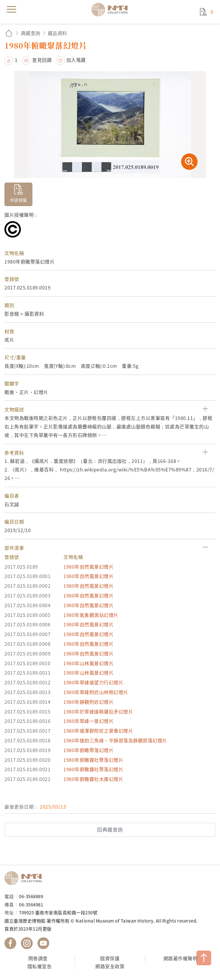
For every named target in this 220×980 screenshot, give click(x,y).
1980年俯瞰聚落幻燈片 (88, 750)
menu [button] (12, 9)
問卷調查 (38, 958)
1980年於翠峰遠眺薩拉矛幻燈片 (98, 711)
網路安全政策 (110, 966)
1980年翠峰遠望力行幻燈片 (93, 682)
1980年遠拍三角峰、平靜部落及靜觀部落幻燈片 (115, 740)
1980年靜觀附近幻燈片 (88, 702)
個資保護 (110, 958)
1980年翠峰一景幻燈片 (88, 721)
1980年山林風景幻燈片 (88, 663)
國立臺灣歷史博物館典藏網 (111, 9)
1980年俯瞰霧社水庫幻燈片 (93, 779)
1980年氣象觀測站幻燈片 (91, 615)
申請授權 (19, 200)
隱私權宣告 (40, 966)
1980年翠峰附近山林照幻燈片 (96, 692)
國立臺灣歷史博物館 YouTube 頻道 (43, 943)
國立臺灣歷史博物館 (25, 878)
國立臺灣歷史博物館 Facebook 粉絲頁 (10, 943)
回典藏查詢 (110, 830)
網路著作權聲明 (180, 958)
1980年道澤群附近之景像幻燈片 (98, 731)
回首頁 (9, 33)
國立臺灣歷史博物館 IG (27, 943)
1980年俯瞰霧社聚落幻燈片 (93, 760)
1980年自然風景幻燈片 (88, 567)
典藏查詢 (31, 33)
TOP (204, 958)
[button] (110, 409)
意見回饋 (42, 60)
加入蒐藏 (76, 60)
